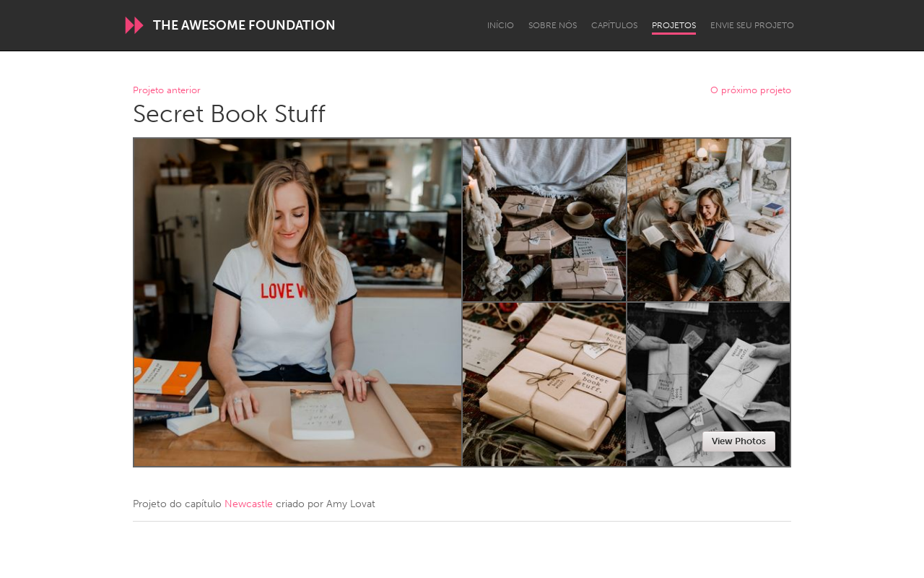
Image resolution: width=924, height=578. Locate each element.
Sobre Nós (553, 25)
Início (501, 25)
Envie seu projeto (752, 25)
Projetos (674, 25)
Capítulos (614, 25)
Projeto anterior (167, 91)
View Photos (739, 441)
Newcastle (249, 504)
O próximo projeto (751, 91)
